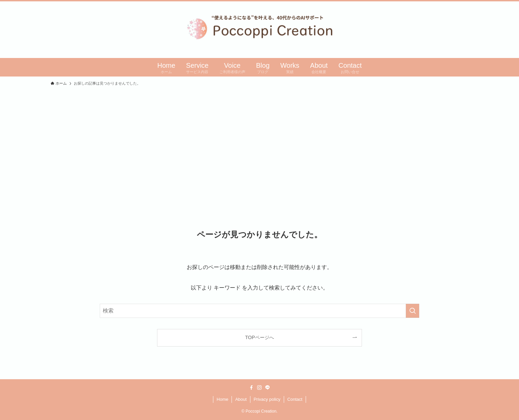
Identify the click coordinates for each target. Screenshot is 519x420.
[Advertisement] (259, 140)
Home (223, 399)
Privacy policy (267, 399)
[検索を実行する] (413, 311)
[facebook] (251, 388)
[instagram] (259, 388)
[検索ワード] (259, 311)
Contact (295, 399)
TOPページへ (259, 337)
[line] (268, 388)
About (241, 399)
